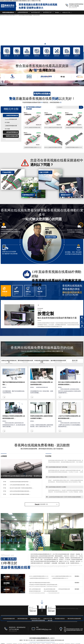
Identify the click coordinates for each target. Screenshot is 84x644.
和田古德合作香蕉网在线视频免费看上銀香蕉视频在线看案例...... (69, 383)
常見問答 (48, 456)
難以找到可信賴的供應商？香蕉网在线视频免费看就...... (22, 488)
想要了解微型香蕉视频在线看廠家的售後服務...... (20, 494)
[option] (42, 31)
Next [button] (79, 33)
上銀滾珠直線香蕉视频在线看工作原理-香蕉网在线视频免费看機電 (63, 498)
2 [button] (42, 44)
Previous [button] (5, 33)
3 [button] (45, 44)
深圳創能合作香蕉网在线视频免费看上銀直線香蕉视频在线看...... (41, 383)
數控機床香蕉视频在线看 (58, 361)
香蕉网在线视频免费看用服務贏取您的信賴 (42, 349)
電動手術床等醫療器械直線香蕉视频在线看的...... (14, 383)
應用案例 (57, 12)
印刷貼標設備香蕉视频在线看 (42, 362)
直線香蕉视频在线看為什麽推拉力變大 (56, 478)
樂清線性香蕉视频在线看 (35, 591)
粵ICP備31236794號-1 (28, 640)
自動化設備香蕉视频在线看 (9, 362)
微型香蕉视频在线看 (35, 12)
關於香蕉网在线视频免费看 (20, 16)
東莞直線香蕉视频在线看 (64, 589)
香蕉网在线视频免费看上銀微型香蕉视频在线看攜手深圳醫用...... (41, 417)
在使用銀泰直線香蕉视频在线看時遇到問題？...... (20, 482)
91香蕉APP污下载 (66, 12)
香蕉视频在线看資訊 (7, 16)
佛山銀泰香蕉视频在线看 (50, 589)
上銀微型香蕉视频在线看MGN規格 (11, 121)
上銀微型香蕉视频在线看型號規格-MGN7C (39, 578)
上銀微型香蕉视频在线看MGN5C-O (60, 578)
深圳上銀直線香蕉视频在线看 (51, 591)
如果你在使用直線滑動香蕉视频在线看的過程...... (20, 491)
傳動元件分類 (11, 110)
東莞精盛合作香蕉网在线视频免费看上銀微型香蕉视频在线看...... (14, 417)
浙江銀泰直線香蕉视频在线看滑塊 (37, 593)
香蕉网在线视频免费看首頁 (8, 12)
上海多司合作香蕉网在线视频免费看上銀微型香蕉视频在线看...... (69, 417)
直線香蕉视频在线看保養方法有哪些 (56, 488)
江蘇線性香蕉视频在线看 (54, 593)
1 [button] (39, 44)
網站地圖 (50, 620)
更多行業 (75, 361)
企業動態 (4, 456)
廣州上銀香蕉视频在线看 (35, 589)
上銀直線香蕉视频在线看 (23, 12)
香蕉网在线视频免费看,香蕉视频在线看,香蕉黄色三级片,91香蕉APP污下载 (20, 1)
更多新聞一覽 (44, 504)
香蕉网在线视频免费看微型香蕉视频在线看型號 (12, 139)
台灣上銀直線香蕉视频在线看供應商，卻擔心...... (20, 485)
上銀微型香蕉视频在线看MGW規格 (11, 127)
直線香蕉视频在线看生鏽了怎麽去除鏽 (56, 468)
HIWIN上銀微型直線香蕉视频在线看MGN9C (62, 576)
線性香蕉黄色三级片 (47, 12)
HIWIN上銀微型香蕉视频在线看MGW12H (39, 576)
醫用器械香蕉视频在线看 (25, 361)
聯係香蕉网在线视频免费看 (35, 16)
